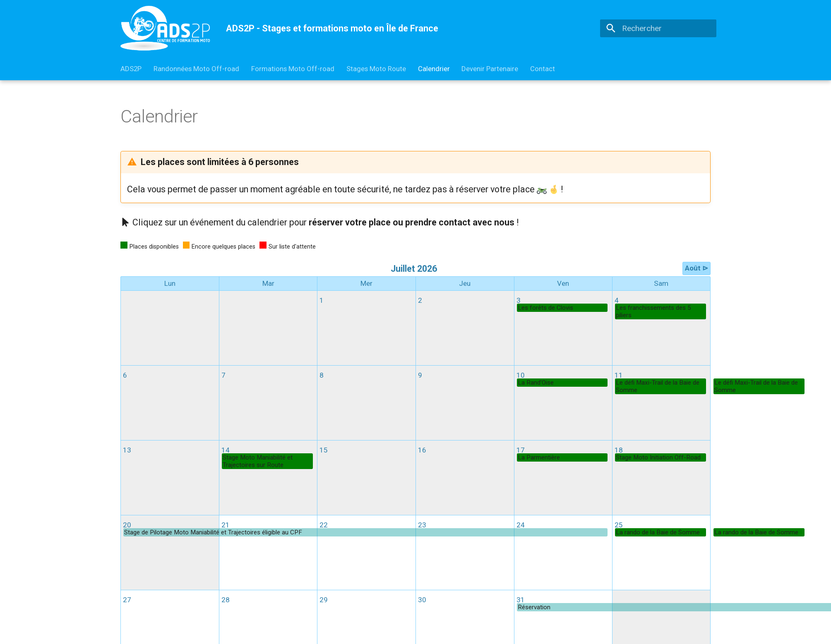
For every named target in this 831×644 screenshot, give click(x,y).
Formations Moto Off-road (293, 69)
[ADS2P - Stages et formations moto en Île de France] (165, 28)
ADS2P (131, 69)
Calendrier (434, 69)
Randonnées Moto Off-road (196, 69)
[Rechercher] (658, 28)
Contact (543, 69)
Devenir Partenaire (490, 69)
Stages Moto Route (376, 69)
